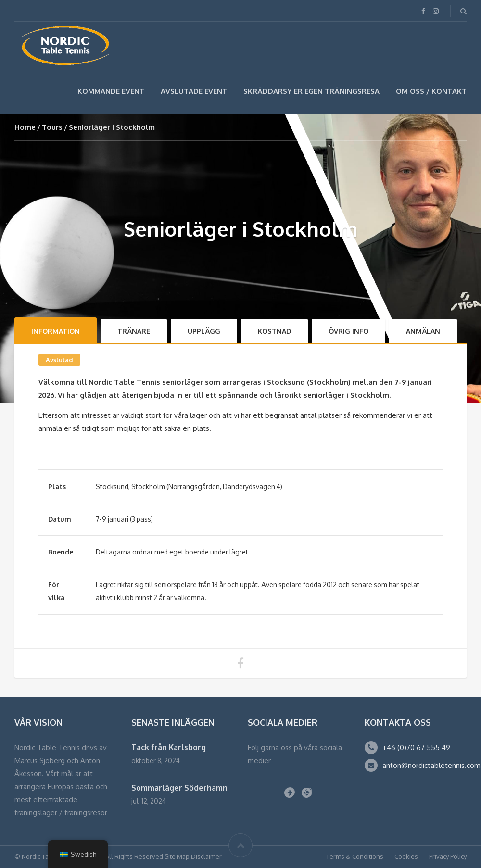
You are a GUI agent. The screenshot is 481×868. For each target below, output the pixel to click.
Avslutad (59, 360)
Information (56, 331)
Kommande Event (111, 91)
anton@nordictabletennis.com (431, 765)
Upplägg (204, 331)
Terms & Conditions (355, 856)
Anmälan (423, 331)
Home (25, 127)
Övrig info (348, 331)
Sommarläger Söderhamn (179, 788)
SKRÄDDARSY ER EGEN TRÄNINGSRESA (311, 91)
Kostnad (274, 331)
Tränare (134, 331)
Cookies (406, 856)
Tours (52, 127)
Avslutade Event (194, 91)
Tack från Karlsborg (169, 747)
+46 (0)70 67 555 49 (416, 748)
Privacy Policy (448, 856)
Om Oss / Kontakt (431, 91)
